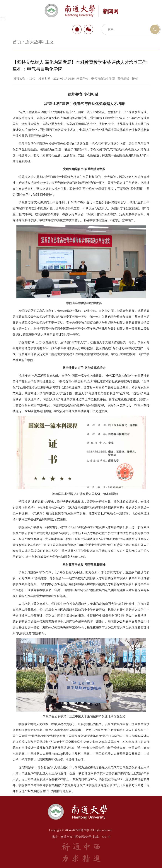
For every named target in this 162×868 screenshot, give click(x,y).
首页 (17, 42)
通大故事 (34, 42)
